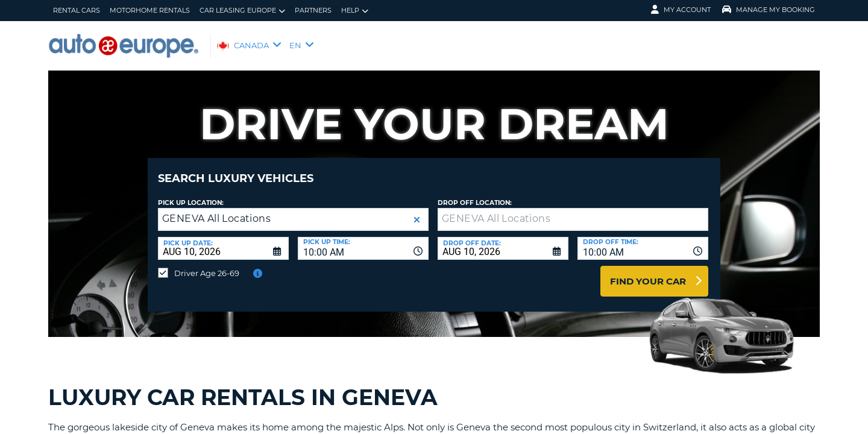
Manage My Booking (769, 10)
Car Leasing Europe (242, 11)
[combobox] (363, 239)
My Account (681, 10)
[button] (417, 211)
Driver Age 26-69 (207, 264)
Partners (313, 10)
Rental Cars (77, 10)
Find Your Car (648, 272)
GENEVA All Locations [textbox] (216, 209)
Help (355, 11)
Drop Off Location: (475, 194)
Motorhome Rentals (150, 10)
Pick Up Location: (191, 194)
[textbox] (573, 210)
